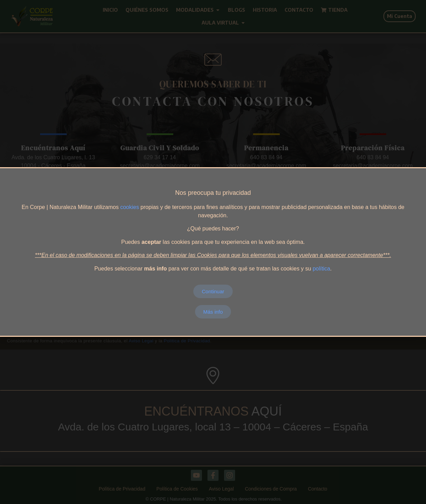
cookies (130, 207)
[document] (213, 252)
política (321, 269)
